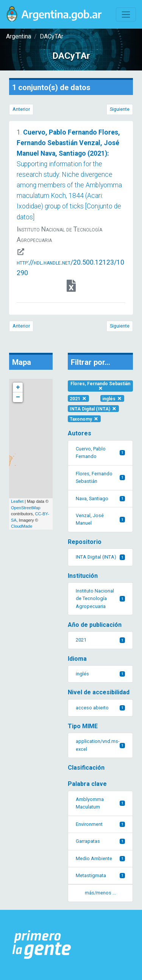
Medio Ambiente (100, 858)
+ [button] (18, 387)
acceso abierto (100, 708)
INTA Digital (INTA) (93, 409)
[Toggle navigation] (126, 15)
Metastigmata (100, 875)
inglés (112, 398)
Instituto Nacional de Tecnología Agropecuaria (100, 599)
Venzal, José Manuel (100, 519)
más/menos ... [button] (100, 893)
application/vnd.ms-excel (100, 745)
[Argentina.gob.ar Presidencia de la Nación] (42, 945)
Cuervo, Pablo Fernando (100, 452)
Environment (100, 824)
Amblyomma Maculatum (100, 803)
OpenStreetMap (26, 508)
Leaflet (17, 501)
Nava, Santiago (100, 498)
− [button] (18, 397)
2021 (78, 398)
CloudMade (22, 526)
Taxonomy (84, 419)
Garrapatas (100, 841)
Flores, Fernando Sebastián (100, 386)
